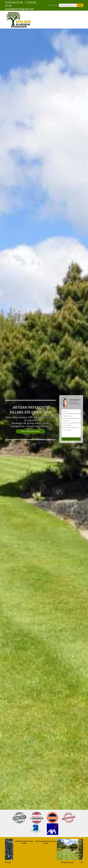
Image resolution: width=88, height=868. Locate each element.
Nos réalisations (30, 431)
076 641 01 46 (14, 2)
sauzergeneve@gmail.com (19, 7)
